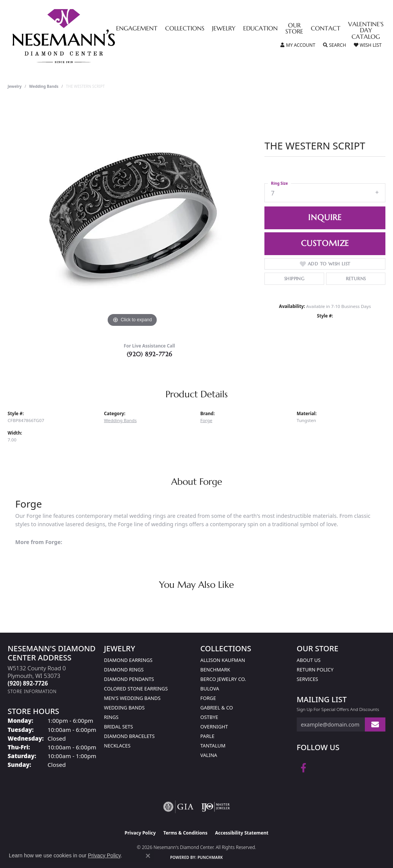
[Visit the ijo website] (216, 807)
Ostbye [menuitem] (209, 717)
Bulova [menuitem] (210, 689)
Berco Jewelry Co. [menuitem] (223, 679)
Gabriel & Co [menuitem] (217, 708)
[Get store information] (32, 691)
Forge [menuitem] (208, 698)
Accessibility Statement (242, 833)
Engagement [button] (137, 29)
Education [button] (260, 29)
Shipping (294, 278)
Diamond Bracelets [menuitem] (129, 736)
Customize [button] (325, 243)
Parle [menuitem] (208, 736)
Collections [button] (185, 29)
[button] (298, 45)
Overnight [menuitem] (214, 727)
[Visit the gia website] (178, 807)
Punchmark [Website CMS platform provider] (210, 857)
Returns (356, 278)
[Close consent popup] (148, 856)
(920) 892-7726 (150, 354)
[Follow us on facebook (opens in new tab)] (303, 768)
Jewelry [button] (224, 29)
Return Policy (315, 670)
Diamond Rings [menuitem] (124, 670)
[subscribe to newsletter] (375, 724)
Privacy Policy (140, 833)
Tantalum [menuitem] (213, 746)
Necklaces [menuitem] (117, 746)
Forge (207, 420)
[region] (132, 215)
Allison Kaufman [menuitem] (223, 660)
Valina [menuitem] (209, 755)
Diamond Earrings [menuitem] (128, 660)
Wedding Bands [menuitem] (124, 708)
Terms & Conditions (185, 833)
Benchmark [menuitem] (215, 670)
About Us (309, 660)
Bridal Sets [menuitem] (118, 727)
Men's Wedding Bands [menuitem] (132, 698)
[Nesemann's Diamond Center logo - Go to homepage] (88, 36)
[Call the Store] (28, 683)
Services (307, 679)
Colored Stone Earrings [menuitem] (136, 689)
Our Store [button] (294, 29)
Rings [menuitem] (111, 717)
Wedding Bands (44, 86)
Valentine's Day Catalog (366, 31)
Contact (326, 29)
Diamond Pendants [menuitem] (129, 679)
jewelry (15, 86)
